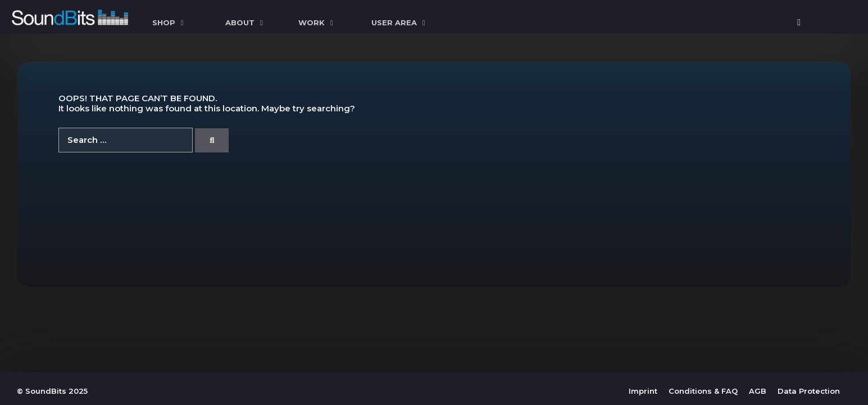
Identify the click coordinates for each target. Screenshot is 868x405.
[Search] (212, 140)
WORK (317, 22)
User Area (400, 22)
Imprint (643, 391)
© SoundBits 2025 (52, 391)
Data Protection (809, 391)
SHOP (169, 22)
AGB (758, 391)
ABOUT (246, 22)
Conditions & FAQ (703, 391)
